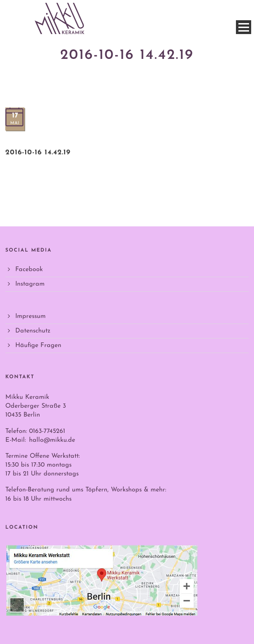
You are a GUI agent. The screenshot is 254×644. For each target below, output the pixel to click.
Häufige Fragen (38, 345)
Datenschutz (33, 331)
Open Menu (244, 27)
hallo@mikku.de (52, 440)
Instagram (30, 284)
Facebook (29, 269)
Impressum (30, 316)
